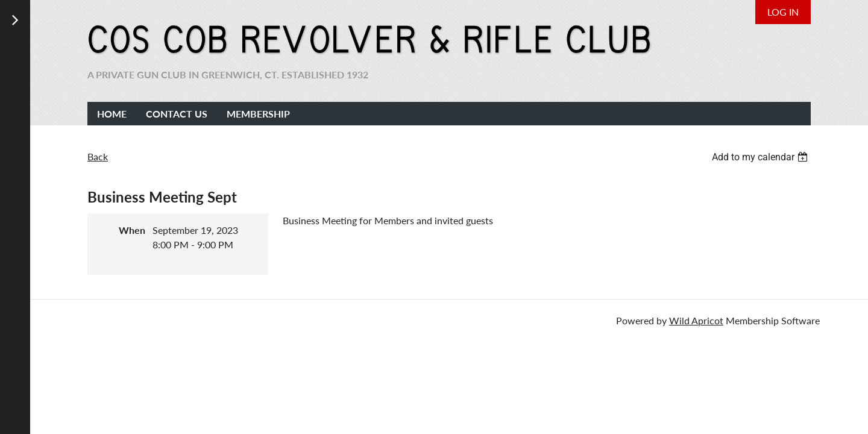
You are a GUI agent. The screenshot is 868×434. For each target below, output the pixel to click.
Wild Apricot (696, 320)
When (132, 230)
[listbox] (761, 157)
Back (98, 156)
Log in (783, 12)
